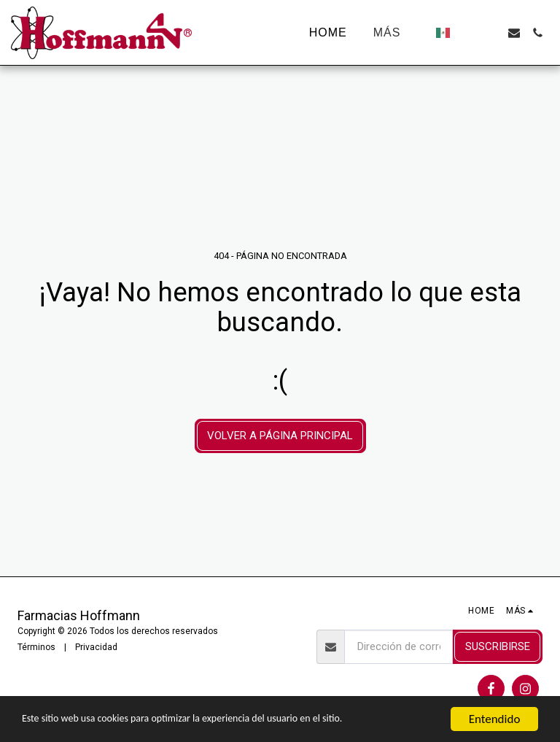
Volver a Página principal (280, 436)
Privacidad (96, 647)
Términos (36, 647)
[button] (467, 33)
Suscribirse (498, 646)
